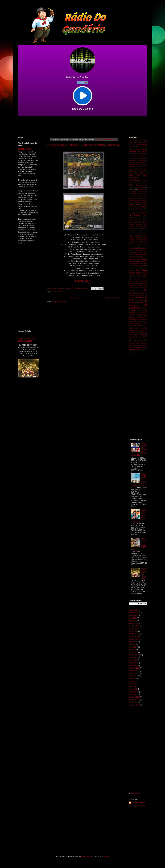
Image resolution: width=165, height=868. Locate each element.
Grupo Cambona (142, 220)
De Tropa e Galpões (57, 292)
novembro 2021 (134, 634)
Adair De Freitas (135, 149)
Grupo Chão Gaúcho (141, 226)
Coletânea (135, 180)
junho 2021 (133, 647)
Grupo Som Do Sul (138, 252)
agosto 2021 (133, 642)
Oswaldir (138, 313)
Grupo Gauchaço (135, 235)
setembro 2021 (134, 639)
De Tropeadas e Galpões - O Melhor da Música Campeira (83, 145)
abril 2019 (132, 686)
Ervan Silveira (133, 198)
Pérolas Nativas (139, 319)
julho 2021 (132, 644)
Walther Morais (140, 348)
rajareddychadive (87, 857)
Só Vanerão (139, 332)
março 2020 (133, 660)
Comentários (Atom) (59, 302)
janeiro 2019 (133, 694)
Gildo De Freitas (138, 214)
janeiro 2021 (133, 652)
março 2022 (133, 631)
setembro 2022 (134, 626)
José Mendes (141, 272)
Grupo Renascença (140, 248)
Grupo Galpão (143, 233)
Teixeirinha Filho (134, 343)
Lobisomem (132, 277)
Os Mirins (141, 302)
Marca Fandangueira (140, 279)
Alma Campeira (133, 154)
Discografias (133, 194)
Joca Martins (143, 266)
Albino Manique (142, 152)
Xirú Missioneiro (135, 350)
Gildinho (139, 213)
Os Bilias (142, 293)
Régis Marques (138, 321)
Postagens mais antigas (112, 298)
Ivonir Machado (142, 261)
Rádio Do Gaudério (139, 803)
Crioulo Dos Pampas (140, 183)
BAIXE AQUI (84, 281)
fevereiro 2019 (134, 692)
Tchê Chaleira (133, 337)
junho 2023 (133, 618)
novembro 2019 (134, 671)
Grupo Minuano (138, 244)
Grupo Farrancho (142, 231)
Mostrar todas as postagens (107, 139)
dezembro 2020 (134, 655)
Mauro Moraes (134, 281)
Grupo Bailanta (133, 220)
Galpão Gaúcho (135, 204)
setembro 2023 (134, 613)
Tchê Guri (132, 339)
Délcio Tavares (142, 192)
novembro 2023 (134, 610)
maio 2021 (133, 650)
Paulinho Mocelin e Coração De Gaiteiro (138, 317)
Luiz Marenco (139, 277)
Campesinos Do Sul (135, 171)
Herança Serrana (139, 255)
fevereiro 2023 (134, 623)
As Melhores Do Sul (136, 156)
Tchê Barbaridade (140, 334)
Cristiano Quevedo (135, 185)
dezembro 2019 (134, 668)
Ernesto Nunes (142, 196)
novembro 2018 (134, 700)
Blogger (106, 857)
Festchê (140, 198)
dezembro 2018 (134, 697)
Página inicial (75, 298)
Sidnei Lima (139, 328)
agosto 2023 (133, 615)
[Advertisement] (81, 126)
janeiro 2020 (133, 665)
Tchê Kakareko (142, 339)
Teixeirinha (144, 341)
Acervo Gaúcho (143, 147)
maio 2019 (133, 684)
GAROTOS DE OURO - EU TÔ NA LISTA (144, 574)
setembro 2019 (134, 673)
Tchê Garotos (143, 337)
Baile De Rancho (142, 165)
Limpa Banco (142, 275)
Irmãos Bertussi (138, 257)
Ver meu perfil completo (137, 806)
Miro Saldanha (139, 283)
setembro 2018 (134, 705)
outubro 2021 (133, 637)
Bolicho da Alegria (141, 169)
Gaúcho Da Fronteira (140, 209)
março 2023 (133, 621)
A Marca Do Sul (140, 145)
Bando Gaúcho (140, 167)
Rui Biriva (138, 326)
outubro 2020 (133, 658)
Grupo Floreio (133, 233)
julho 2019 (132, 679)
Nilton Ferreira (139, 288)
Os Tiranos (144, 308)
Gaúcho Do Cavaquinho (136, 211)
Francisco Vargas (141, 202)
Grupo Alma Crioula (141, 218)
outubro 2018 (133, 702)
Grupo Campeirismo (135, 222)
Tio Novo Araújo (137, 345)
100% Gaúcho (137, 143)
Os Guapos (140, 300)
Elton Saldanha (133, 196)
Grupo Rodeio (133, 250)
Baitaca (132, 167)
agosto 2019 (133, 676)
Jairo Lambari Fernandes (136, 264)
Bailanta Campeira (134, 162)
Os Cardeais (140, 296)
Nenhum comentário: (82, 289)
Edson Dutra (143, 194)
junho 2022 (133, 629)
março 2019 (133, 689)
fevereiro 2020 (134, 663)
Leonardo (132, 274)
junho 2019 (133, 681)
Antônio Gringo (143, 154)
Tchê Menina (134, 341)
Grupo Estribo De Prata (136, 229)
